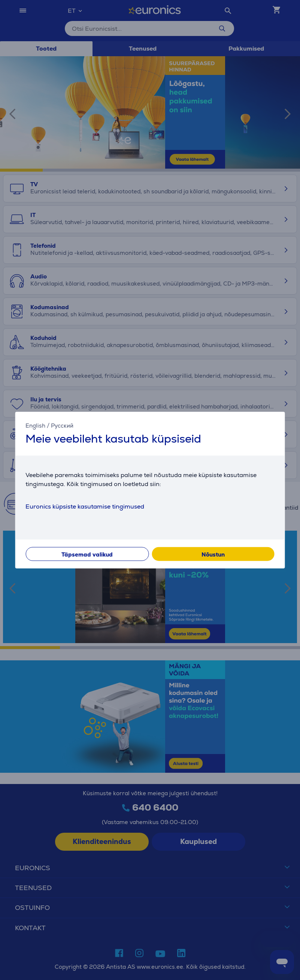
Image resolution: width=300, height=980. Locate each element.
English (35, 425)
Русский (62, 425)
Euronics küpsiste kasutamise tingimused (85, 506)
